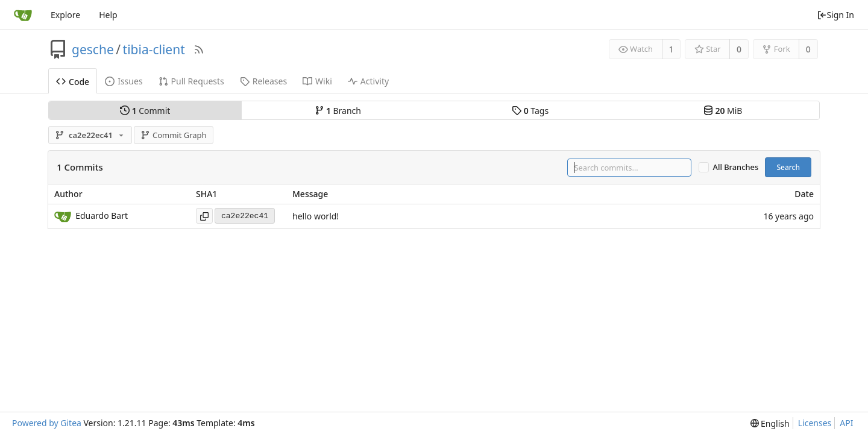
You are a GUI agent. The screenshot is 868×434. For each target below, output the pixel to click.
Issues (124, 81)
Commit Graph (173, 135)
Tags (530, 111)
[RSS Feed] (199, 49)
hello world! (316, 217)
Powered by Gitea (47, 423)
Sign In (835, 15)
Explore (65, 15)
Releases (263, 81)
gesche (93, 49)
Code (73, 82)
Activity (368, 81)
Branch (338, 111)
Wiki (317, 81)
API (846, 423)
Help (108, 15)
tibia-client (154, 49)
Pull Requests (191, 81)
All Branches (736, 167)
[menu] (770, 423)
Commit (145, 111)
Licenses (815, 423)
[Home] (23, 15)
